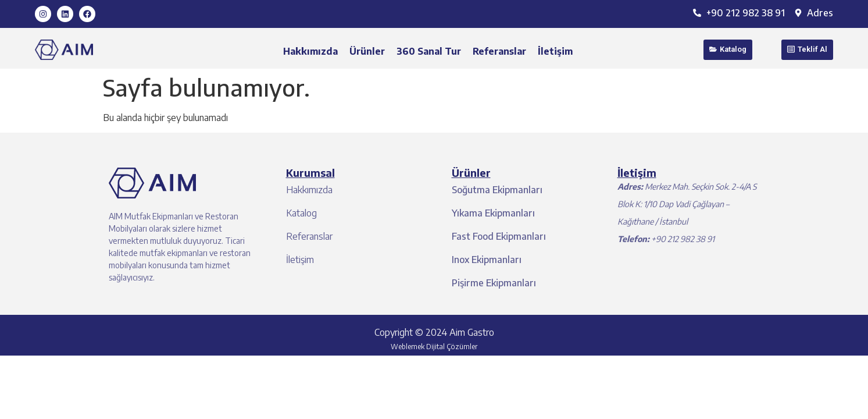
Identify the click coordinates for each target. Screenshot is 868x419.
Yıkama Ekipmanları (493, 213)
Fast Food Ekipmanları (499, 236)
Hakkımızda (310, 51)
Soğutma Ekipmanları (497, 190)
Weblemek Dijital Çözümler (434, 347)
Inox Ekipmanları (487, 260)
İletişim (555, 51)
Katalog (301, 213)
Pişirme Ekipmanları (494, 283)
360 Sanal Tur (429, 51)
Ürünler (367, 51)
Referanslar (499, 51)
